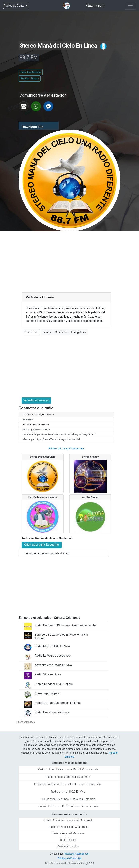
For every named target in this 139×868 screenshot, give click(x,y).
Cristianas (61, 332)
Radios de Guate (14, 6)
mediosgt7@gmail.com (77, 854)
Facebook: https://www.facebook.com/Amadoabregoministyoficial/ (59, 434)
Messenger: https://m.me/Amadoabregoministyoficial (51, 439)
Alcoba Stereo (90, 497)
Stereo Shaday (90, 457)
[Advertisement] (69, 261)
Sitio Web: (28, 420)
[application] (39, 126)
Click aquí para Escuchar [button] (42, 544)
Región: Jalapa (30, 78)
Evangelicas (79, 332)
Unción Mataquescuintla (43, 497)
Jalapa (47, 332)
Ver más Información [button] (36, 400)
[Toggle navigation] (130, 6)
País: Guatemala (31, 72)
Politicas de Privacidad (69, 858)
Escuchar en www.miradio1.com (47, 553)
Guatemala (96, 6)
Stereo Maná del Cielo (43, 457)
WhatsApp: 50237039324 (36, 430)
